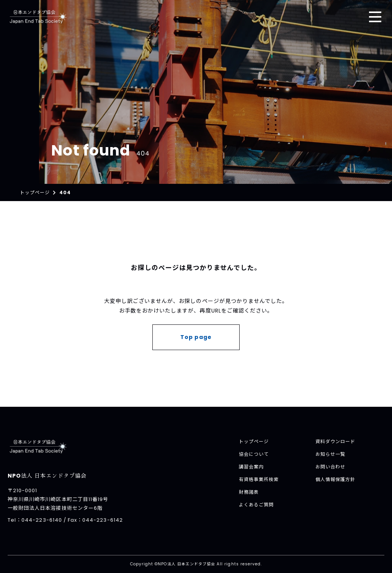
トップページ (254, 441)
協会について (254, 454)
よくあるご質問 (256, 505)
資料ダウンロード (335, 441)
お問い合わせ (330, 467)
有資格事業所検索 (259, 479)
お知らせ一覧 (330, 454)
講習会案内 (251, 467)
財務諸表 (249, 492)
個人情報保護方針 (335, 479)
